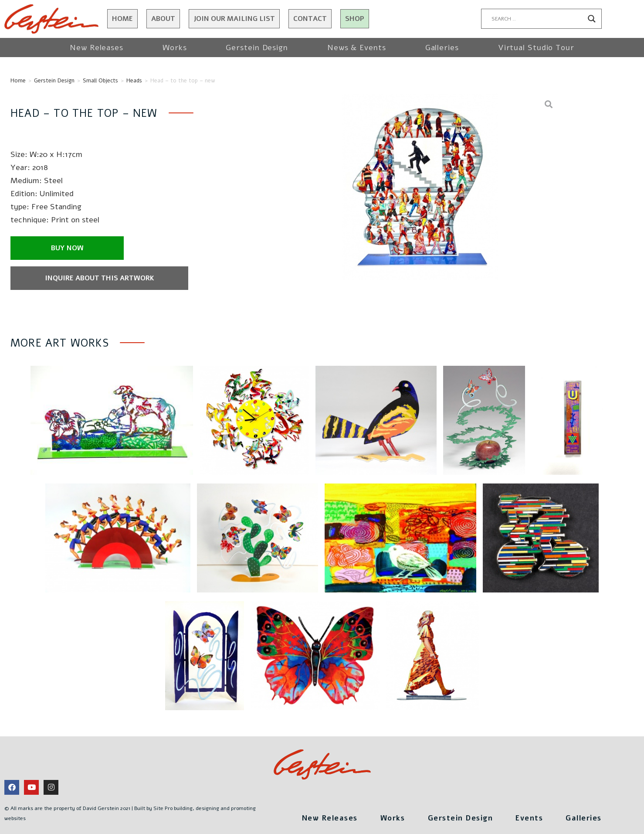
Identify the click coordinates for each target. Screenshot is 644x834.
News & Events (357, 48)
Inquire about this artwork (80, 278)
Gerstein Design (257, 48)
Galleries (442, 48)
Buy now (67, 248)
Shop (355, 19)
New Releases (97, 48)
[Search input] (538, 19)
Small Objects (100, 81)
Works (175, 48)
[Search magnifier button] (592, 19)
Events (538, 817)
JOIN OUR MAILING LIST (234, 19)
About (163, 19)
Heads (134, 81)
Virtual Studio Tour (536, 48)
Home (122, 19)
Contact (310, 19)
